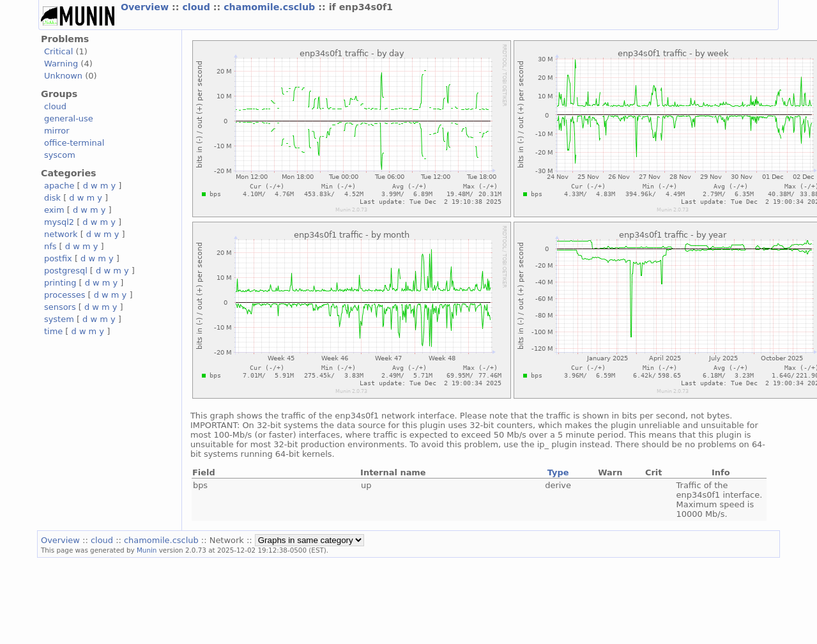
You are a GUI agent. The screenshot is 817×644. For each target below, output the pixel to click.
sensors (60, 307)
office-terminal (74, 143)
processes (65, 295)
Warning (61, 64)
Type (558, 472)
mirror (57, 131)
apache (59, 186)
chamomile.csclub (271, 7)
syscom (60, 155)
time (53, 331)
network (61, 234)
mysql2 (59, 222)
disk (52, 198)
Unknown (63, 76)
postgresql (66, 271)
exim (54, 210)
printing (60, 283)
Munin (147, 550)
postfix (58, 258)
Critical (58, 51)
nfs (50, 246)
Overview (146, 7)
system (59, 319)
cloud (197, 7)
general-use (69, 119)
